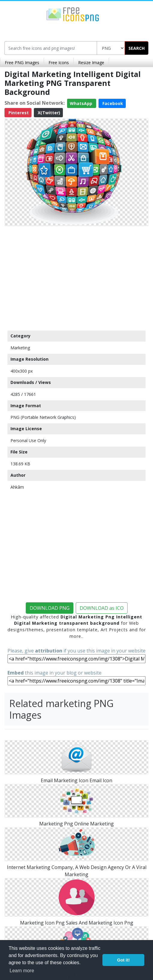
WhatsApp (82, 103)
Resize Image (91, 62)
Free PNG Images (22, 62)
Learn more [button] (22, 971)
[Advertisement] (76, 277)
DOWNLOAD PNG (50, 608)
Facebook (112, 103)
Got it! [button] (123, 960)
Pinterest (18, 113)
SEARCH (137, 48)
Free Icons (59, 62)
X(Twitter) (48, 113)
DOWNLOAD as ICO (102, 608)
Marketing (20, 348)
